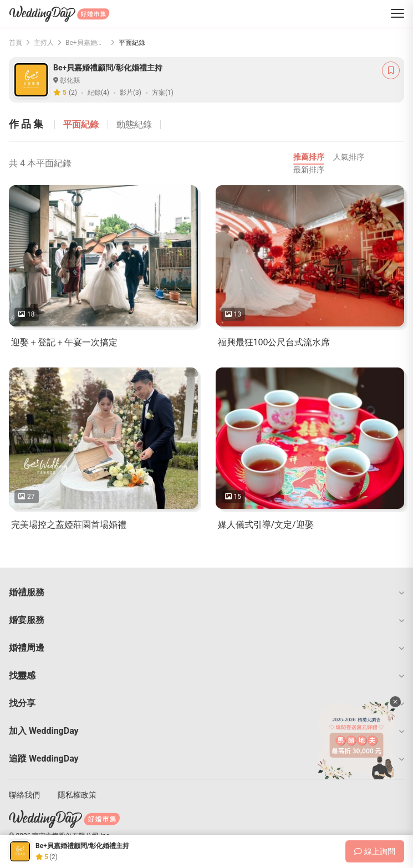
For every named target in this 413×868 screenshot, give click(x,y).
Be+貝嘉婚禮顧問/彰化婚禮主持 (86, 43)
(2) (73, 93)
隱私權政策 (77, 795)
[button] (206, 593)
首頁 (16, 43)
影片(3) (131, 93)
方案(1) (163, 93)
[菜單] (397, 14)
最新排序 (309, 170)
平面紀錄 (81, 124)
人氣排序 (349, 157)
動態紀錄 (134, 124)
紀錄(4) (98, 93)
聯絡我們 (24, 795)
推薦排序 (309, 157)
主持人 (44, 43)
